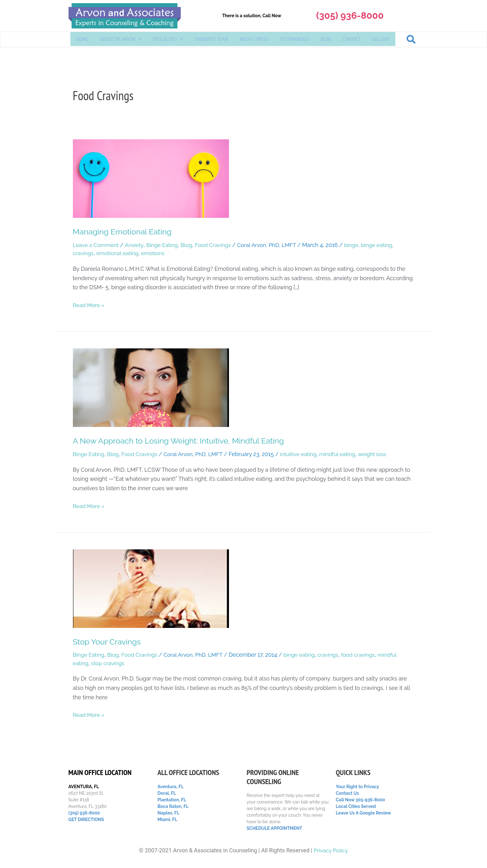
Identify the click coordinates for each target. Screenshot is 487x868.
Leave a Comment (97, 246)
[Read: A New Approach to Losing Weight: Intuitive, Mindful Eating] (151, 388)
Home (82, 40)
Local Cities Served (356, 806)
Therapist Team (211, 40)
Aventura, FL (171, 787)
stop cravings (109, 664)
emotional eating (119, 254)
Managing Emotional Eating (124, 232)
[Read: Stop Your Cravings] (151, 589)
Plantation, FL (172, 800)
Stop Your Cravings (108, 643)
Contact (352, 40)
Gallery (381, 40)
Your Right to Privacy (358, 787)
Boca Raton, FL (173, 806)
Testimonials (295, 40)
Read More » (89, 305)
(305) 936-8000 (84, 813)
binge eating (385, 246)
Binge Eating (165, 246)
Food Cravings (217, 246)
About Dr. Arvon (120, 40)
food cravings (366, 656)
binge (359, 246)
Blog (326, 40)
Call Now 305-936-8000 (361, 800)
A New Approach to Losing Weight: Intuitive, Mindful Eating (183, 441)
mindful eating (345, 455)
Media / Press (254, 40)
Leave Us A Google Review (364, 813)
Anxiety (136, 246)
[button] (120, 40)
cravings (84, 254)
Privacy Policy (331, 850)
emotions (156, 254)
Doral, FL (167, 793)
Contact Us (347, 793)
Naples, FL (169, 813)
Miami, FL (167, 819)
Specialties (168, 40)
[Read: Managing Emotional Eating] (151, 178)
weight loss (381, 455)
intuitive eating (304, 455)
